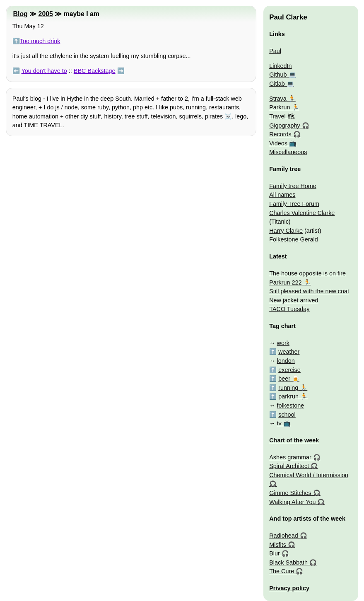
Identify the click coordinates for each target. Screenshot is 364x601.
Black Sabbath (288, 562)
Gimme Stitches (290, 493)
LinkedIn (280, 66)
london (286, 361)
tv (279, 423)
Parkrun (280, 107)
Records (280, 134)
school (287, 415)
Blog (20, 14)
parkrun (288, 396)
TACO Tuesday (289, 309)
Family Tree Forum (294, 204)
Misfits (278, 545)
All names (282, 195)
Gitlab (277, 84)
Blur (275, 553)
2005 (46, 14)
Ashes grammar (290, 457)
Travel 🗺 (282, 116)
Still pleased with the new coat (309, 291)
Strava (278, 99)
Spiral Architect (289, 466)
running (288, 388)
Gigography (284, 126)
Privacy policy (289, 588)
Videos (278, 143)
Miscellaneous (288, 152)
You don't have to (44, 71)
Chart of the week (294, 440)
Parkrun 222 (285, 282)
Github (278, 75)
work (283, 343)
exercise (289, 370)
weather (289, 352)
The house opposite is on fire (307, 273)
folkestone (291, 405)
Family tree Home (293, 186)
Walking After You (292, 502)
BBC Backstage (95, 71)
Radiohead (284, 536)
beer (284, 379)
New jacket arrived (294, 300)
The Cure (282, 571)
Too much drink (40, 41)
